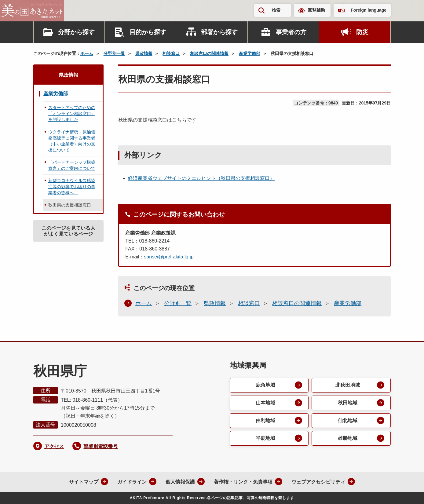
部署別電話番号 (101, 446)
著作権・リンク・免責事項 (243, 482)
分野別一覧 (114, 53)
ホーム (87, 53)
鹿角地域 (265, 385)
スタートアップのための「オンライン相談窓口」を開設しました (72, 113)
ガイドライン (132, 482)
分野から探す (76, 32)
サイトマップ (84, 482)
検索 (276, 10)
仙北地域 (348, 420)
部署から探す (219, 32)
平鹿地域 (265, 438)
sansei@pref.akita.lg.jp (169, 257)
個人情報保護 (180, 482)
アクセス (54, 446)
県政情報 (144, 53)
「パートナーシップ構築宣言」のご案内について (72, 165)
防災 (362, 32)
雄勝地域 (348, 438)
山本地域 (265, 403)
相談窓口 (171, 53)
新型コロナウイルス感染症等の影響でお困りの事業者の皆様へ (72, 186)
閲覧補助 (316, 10)
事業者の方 (291, 32)
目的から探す (148, 32)
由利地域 (265, 420)
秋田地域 (348, 403)
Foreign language (369, 10)
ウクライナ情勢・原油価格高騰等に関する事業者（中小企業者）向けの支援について (72, 141)
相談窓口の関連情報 (209, 53)
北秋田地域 (348, 385)
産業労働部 (250, 53)
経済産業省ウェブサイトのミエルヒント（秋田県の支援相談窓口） (201, 178)
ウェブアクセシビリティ (318, 482)
